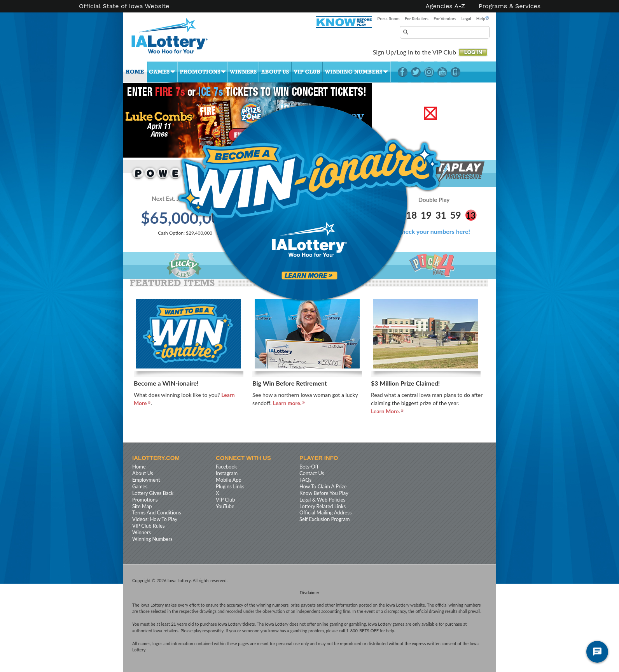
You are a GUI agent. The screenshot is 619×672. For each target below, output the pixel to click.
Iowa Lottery (177, 39)
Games (162, 72)
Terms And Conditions (156, 512)
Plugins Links (230, 486)
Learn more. (287, 403)
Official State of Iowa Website (124, 6)
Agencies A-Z (446, 6)
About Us (275, 72)
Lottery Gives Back (153, 493)
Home (135, 72)
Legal (466, 18)
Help (483, 18)
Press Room (388, 18)
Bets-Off (309, 467)
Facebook (403, 72)
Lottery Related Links (323, 506)
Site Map (142, 506)
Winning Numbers (357, 72)
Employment (146, 480)
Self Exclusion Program (325, 519)
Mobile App (229, 480)
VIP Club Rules (149, 526)
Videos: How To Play (155, 519)
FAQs (305, 480)
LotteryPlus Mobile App (456, 72)
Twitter (416, 72)
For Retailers (417, 18)
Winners (243, 72)
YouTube (442, 72)
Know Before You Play (324, 493)
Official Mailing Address (325, 512)
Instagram (429, 72)
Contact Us (312, 473)
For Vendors (445, 18)
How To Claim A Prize (323, 486)
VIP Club (307, 72)
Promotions (203, 72)
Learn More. (386, 411)
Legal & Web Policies (322, 500)
